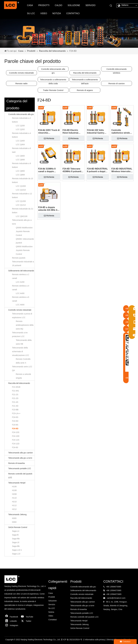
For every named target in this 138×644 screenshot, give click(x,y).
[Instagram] (12, 625)
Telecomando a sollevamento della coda (53, 80)
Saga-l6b (16, 539)
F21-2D (15, 398)
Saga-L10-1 (17, 550)
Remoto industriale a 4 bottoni (22, 135)
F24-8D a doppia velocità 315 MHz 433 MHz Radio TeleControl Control (49, 209)
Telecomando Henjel (17, 483)
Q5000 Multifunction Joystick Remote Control (24, 231)
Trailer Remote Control (53, 90)
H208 (14, 494)
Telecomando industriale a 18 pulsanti (23, 264)
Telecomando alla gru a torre (22, 222)
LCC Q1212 (21, 205)
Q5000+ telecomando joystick (25, 241)
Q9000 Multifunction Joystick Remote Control (24, 250)
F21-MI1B (16, 387)
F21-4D (15, 406)
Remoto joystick (19, 258)
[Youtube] (28, 617)
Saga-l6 (15, 535)
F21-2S (15, 395)
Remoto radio (21, 83)
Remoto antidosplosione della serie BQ (25, 325)
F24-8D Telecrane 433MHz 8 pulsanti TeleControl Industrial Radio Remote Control (72, 170)
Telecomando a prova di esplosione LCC (22, 316)
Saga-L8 (16, 542)
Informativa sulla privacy (95, 640)
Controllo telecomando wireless (117, 70)
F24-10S (16, 432)
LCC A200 (20, 282)
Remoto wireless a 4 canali (21, 288)
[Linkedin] (12, 621)
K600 (14, 518)
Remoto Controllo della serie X (23, 361)
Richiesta (49, 138)
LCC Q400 (20, 141)
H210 (14, 502)
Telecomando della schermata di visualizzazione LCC (21, 351)
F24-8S (15, 425)
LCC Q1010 (21, 190)
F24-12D (16, 444)
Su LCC (52, 608)
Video (51, 616)
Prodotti (52, 597)
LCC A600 (20, 305)
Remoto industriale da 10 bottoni (23, 180)
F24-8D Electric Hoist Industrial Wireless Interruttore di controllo (73, 132)
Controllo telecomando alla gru (53, 70)
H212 (14, 509)
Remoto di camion (117, 83)
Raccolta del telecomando (85, 73)
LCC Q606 (20, 160)
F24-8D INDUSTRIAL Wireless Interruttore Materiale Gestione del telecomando (122, 170)
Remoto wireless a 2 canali (21, 276)
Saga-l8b (16, 546)
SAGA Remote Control (18, 527)
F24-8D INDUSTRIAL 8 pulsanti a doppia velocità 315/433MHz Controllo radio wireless (97, 170)
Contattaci (53, 620)
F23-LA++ (16, 413)
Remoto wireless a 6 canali (21, 299)
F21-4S (15, 402)
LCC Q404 (20, 145)
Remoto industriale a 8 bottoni (22, 165)
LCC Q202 (20, 129)
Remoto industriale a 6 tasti (22, 150)
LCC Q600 (20, 156)
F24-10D (16, 436)
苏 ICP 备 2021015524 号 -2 (73, 640)
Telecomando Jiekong (17, 514)
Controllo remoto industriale (21, 73)
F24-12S (16, 440)
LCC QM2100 (22, 216)
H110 (14, 498)
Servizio (52, 604)
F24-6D (15, 421)
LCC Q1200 (21, 201)
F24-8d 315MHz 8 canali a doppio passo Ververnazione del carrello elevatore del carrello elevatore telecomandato (49, 170)
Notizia (51, 612)
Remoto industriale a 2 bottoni (22, 120)
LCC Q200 (20, 126)
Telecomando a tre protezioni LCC (20, 334)
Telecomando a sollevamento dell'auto (85, 80)
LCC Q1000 (21, 186)
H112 (14, 505)
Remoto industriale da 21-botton (23, 211)
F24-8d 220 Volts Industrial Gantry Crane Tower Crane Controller (97, 132)
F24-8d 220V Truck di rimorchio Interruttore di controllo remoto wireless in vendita (49, 132)
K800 (14, 522)
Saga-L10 (16, 554)
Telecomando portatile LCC (20, 468)
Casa (51, 593)
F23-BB (15, 410)
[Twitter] (28, 621)
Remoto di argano (85, 90)
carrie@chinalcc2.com (116, 598)
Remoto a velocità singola (23, 376)
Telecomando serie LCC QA (22, 368)
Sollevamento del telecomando (21, 271)
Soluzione (53, 601)
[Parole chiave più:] (111, 6)
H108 (14, 490)
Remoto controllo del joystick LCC (20, 476)
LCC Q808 (20, 175)
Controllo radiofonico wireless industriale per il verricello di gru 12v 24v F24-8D (122, 132)
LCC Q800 (20, 171)
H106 (14, 487)
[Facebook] (12, 617)
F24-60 (15, 447)
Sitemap (110, 640)
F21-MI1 (16, 391)
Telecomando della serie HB (24, 342)
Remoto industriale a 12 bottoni (22, 196)
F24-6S (15, 417)
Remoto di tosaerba (17, 463)
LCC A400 (20, 293)
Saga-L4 (16, 531)
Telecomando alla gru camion (21, 453)
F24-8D (15, 429)
